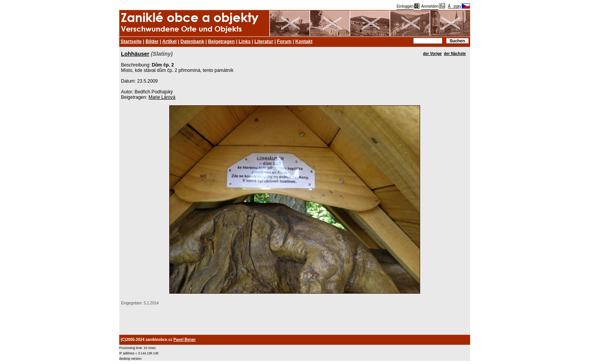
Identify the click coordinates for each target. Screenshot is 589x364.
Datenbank (192, 42)
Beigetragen (221, 42)
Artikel (169, 42)
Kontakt (304, 42)
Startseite (131, 42)
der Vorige (432, 54)
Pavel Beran (184, 340)
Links (244, 42)
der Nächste (455, 54)
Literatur (264, 42)
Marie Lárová (162, 97)
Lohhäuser (135, 54)
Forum (284, 42)
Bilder (152, 42)
